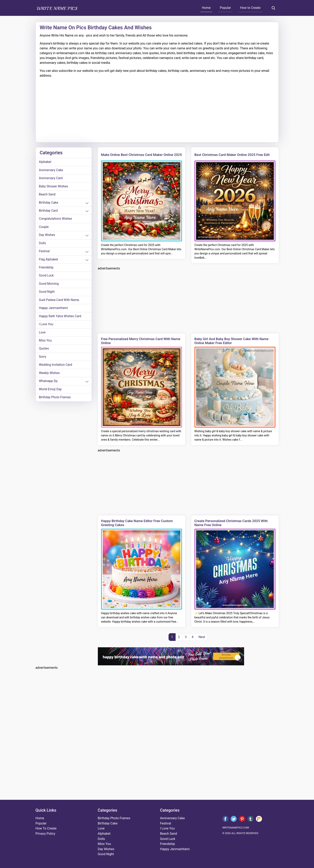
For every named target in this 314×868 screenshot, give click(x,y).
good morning (49, 286)
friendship (46, 269)
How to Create (250, 8)
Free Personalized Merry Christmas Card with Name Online (141, 341)
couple (44, 228)
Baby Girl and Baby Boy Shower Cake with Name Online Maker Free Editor (232, 341)
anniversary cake (51, 170)
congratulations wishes (56, 220)
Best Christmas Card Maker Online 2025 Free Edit (232, 155)
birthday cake (49, 203)
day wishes (47, 236)
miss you (46, 343)
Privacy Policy (46, 834)
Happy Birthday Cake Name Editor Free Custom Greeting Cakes (137, 523)
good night (47, 294)
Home (206, 8)
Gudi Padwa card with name (60, 302)
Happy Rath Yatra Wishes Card (61, 319)
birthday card (49, 212)
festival (44, 253)
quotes (44, 351)
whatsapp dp (49, 384)
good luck (47, 277)
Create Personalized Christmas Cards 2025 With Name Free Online (231, 523)
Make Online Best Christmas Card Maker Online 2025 (142, 155)
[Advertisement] (157, 108)
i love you (46, 327)
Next (202, 637)
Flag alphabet (49, 261)
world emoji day (51, 393)
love (42, 335)
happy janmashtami (54, 310)
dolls (43, 244)
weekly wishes (50, 376)
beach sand (47, 195)
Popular (225, 8)
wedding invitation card (56, 368)
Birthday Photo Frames (55, 401)
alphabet (45, 162)
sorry (43, 360)
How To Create (46, 828)
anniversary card (51, 179)
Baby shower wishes (54, 187)
